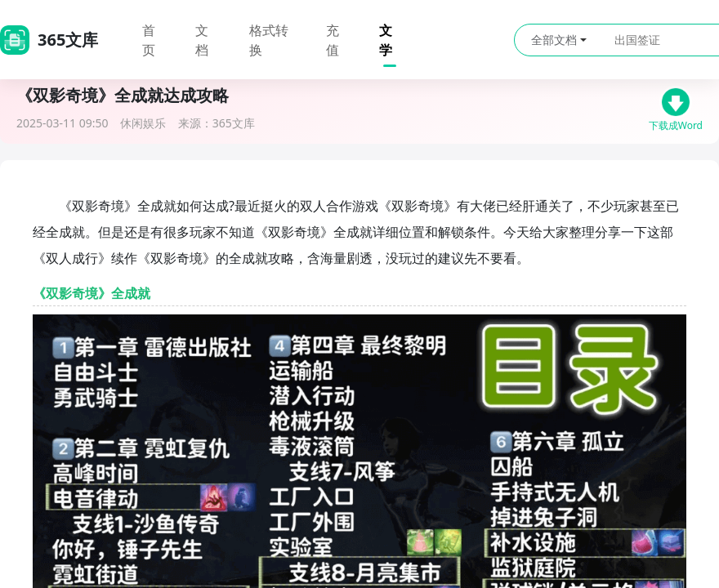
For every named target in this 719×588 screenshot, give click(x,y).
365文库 (234, 123)
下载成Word (676, 107)
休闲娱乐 (143, 123)
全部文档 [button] (559, 40)
